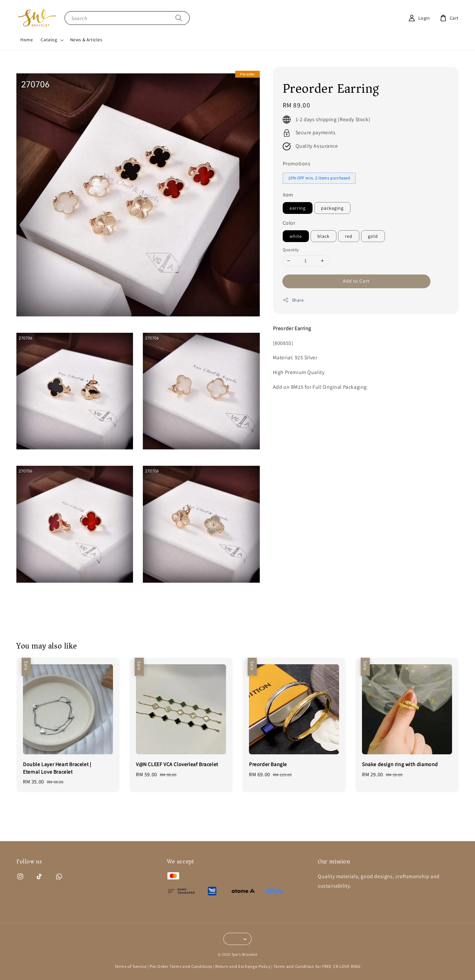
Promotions (297, 164)
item (288, 195)
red (349, 236)
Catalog (49, 40)
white (296, 236)
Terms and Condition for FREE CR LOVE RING (317, 966)
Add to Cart (356, 281)
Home (27, 40)
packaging (332, 208)
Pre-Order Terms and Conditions (181, 966)
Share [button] (293, 300)
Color (289, 223)
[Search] (179, 18)
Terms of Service (131, 966)
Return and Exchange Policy (243, 966)
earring (298, 208)
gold (373, 236)
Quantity (291, 250)
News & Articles (86, 40)
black (323, 236)
